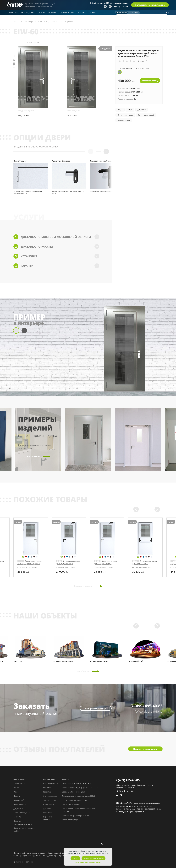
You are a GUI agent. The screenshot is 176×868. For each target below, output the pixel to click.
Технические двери (70, 820)
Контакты (17, 817)
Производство (49, 804)
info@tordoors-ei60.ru (101, 3)
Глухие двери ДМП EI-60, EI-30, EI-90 (77, 784)
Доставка (47, 808)
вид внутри (74, 111)
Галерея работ (20, 800)
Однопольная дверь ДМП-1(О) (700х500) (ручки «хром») (106, 564)
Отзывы (17, 788)
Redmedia (29, 862)
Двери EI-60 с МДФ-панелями (74, 800)
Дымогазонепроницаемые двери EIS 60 (79, 796)
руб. (23, 572)
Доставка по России (56, 246)
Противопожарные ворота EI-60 (75, 816)
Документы (18, 808)
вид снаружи (26, 111)
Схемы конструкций (22, 813)
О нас (16, 792)
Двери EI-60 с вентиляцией (73, 792)
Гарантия (56, 266)
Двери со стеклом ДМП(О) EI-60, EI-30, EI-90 (80, 788)
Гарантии (47, 792)
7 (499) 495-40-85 (121, 3)
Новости (17, 796)
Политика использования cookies (88, 862)
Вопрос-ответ (19, 784)
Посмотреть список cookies (93, 858)
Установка (56, 256)
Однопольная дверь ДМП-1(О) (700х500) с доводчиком (144, 564)
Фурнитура (48, 788)
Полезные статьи (51, 784)
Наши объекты (20, 804)
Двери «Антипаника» (71, 804)
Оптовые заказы (50, 796)
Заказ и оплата (50, 800)
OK (75, 858)
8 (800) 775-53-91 (121, 6)
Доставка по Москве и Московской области (56, 237)
